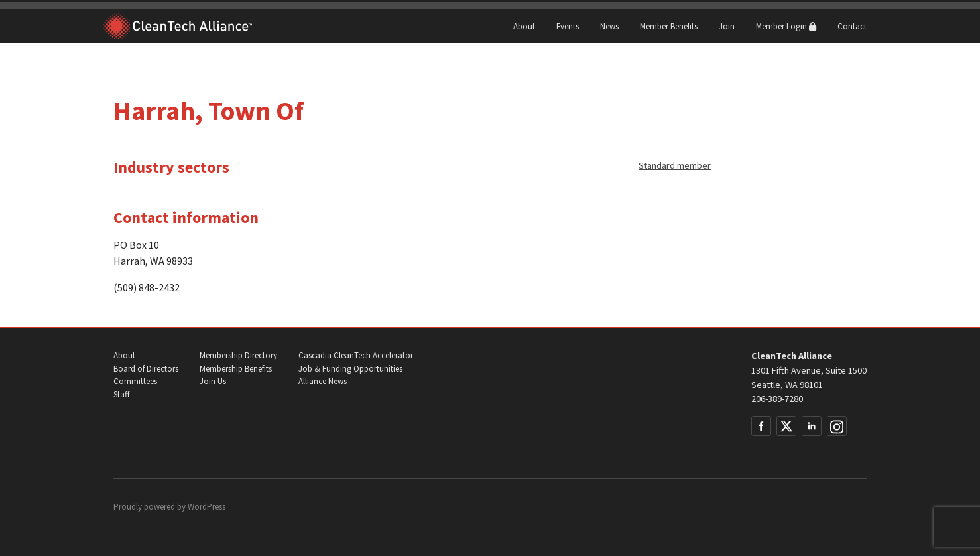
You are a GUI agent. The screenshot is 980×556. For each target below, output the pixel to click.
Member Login (786, 26)
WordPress (207, 507)
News (609, 26)
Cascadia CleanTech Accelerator (356, 355)
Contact (852, 26)
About (524, 26)
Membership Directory (238, 355)
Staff (121, 394)
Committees (135, 381)
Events (568, 26)
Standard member (675, 165)
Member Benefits (669, 26)
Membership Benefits (236, 369)
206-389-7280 (777, 399)
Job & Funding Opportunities (350, 369)
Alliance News (323, 381)
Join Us (213, 381)
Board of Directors (146, 369)
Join (727, 26)
